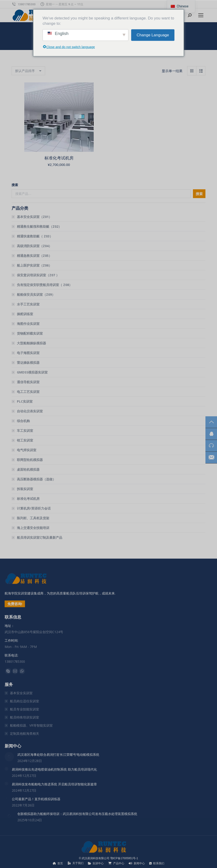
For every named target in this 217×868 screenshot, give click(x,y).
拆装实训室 (25, 489)
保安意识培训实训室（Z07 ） (38, 275)
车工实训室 (25, 431)
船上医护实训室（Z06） (34, 265)
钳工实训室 (25, 440)
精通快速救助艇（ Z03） (35, 236)
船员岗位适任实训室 (25, 701)
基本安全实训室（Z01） (34, 217)
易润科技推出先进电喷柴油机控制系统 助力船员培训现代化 (54, 769)
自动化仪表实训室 (30, 411)
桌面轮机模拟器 (28, 469)
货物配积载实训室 (30, 333)
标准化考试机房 (59, 158)
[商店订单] (28, 71)
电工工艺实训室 (28, 392)
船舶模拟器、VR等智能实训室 (31, 725)
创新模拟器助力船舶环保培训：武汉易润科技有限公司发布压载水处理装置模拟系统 (77, 814)
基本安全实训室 (21, 693)
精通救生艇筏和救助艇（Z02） (39, 226)
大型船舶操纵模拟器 (31, 343)
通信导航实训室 (28, 382)
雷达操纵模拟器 (28, 362)
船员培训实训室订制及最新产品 (40, 537)
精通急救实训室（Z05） (34, 256)
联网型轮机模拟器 (30, 460)
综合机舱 (23, 421)
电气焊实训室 (27, 450)
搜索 (15, 185)
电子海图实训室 (28, 353)
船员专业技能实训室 (25, 709)
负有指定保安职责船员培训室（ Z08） (45, 285)
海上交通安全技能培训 (33, 528)
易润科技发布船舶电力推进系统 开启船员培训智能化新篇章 (54, 784)
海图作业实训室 (28, 324)
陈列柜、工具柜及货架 (33, 518)
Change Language (153, 35)
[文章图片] (9, 757)
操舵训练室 (25, 314)
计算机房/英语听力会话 (34, 508)
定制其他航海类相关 (25, 733)
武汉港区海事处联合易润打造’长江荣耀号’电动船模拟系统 (58, 754)
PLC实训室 (25, 401)
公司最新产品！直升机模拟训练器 (36, 799)
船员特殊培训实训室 (25, 717)
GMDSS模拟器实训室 (32, 372)
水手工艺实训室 (28, 304)
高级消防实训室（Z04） (34, 246)
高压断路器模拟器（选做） (36, 479)
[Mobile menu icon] (201, 15)
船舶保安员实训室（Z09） (36, 294)
